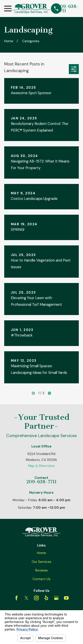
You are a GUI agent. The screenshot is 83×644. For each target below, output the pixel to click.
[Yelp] (46, 598)
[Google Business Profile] (56, 598)
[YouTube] (66, 598)
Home (41, 553)
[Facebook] (16, 598)
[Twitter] (26, 598)
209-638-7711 (68, 9)
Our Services (41, 562)
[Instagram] (36, 598)
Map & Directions (41, 466)
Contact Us (41, 579)
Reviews (41, 570)
